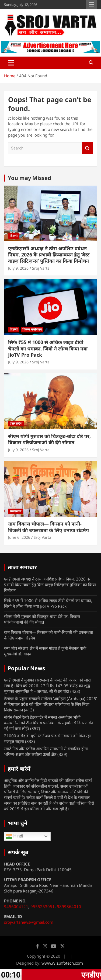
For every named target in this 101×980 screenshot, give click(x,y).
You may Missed (29, 178)
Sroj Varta (41, 268)
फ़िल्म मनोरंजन (32, 329)
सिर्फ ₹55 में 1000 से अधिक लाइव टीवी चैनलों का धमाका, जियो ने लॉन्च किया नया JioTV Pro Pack (48, 348)
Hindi (14, 836)
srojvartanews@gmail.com (29, 922)
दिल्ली (14, 236)
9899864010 (69, 906)
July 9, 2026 (18, 268)
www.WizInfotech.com (62, 963)
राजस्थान (15, 511)
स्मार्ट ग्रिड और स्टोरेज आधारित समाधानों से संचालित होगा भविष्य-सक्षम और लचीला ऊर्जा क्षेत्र (46, 751)
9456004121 (16, 906)
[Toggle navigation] (11, 63)
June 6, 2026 (19, 537)
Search (88, 148)
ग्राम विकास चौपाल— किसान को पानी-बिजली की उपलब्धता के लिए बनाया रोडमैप (48, 527)
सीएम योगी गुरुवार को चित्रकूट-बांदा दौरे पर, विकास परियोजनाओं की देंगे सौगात (49, 439)
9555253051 (43, 906)
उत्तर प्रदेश (16, 423)
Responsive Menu (91, 5)
